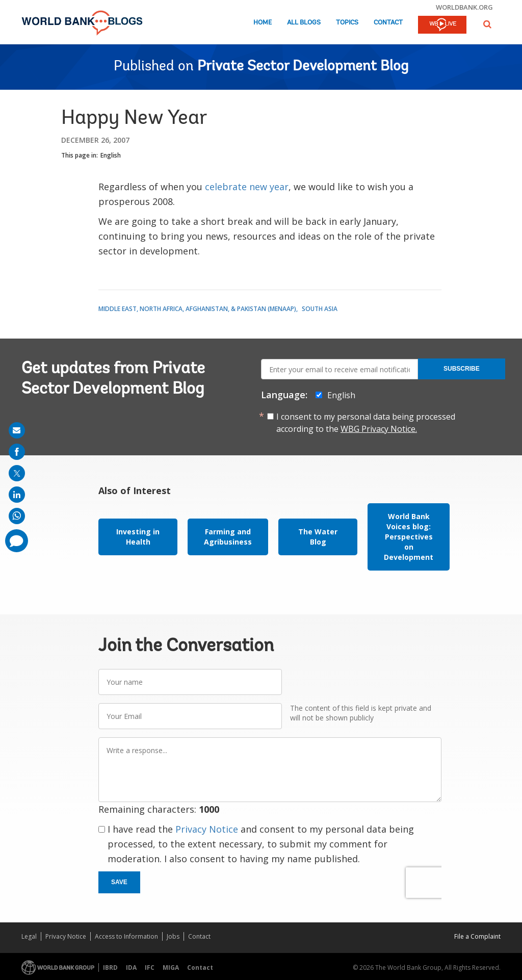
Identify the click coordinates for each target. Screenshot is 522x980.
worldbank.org (464, 7)
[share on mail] (17, 430)
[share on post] (17, 473)
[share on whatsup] (17, 516)
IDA (131, 968)
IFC (150, 968)
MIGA (171, 968)
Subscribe (462, 369)
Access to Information (126, 936)
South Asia (320, 309)
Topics (347, 23)
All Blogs (304, 23)
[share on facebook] (17, 452)
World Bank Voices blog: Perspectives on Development (409, 537)
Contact (388, 23)
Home (263, 23)
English (111, 155)
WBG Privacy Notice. (379, 429)
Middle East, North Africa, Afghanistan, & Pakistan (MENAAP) (197, 309)
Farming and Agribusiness (228, 537)
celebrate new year (247, 187)
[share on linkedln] (17, 495)
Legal (29, 936)
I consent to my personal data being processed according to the (366, 423)
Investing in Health (138, 537)
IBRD (110, 968)
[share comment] (17, 541)
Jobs (173, 936)
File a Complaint (477, 936)
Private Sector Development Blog (303, 67)
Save (119, 882)
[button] (487, 24)
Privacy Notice (207, 829)
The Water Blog (318, 537)
